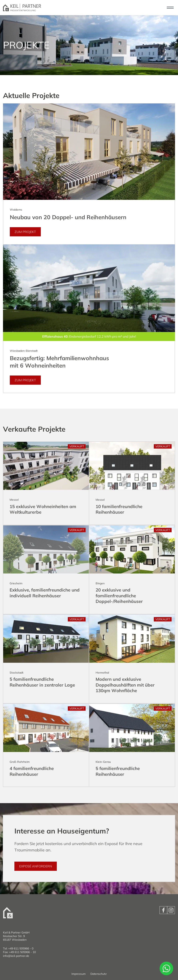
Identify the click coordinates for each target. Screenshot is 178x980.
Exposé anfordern (36, 866)
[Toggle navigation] (170, 8)
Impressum (78, 974)
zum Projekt (25, 232)
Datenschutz (98, 974)
